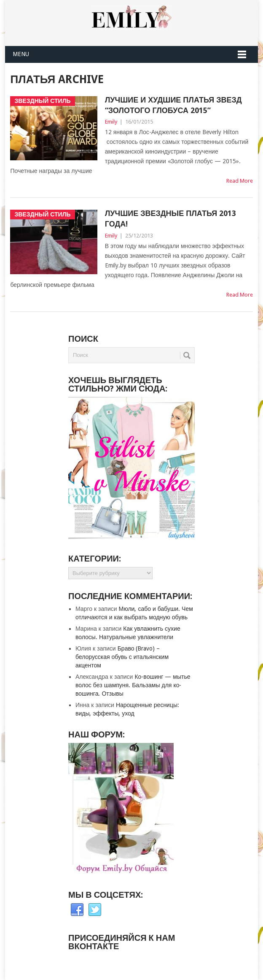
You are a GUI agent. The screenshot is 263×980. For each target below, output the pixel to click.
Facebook (77, 910)
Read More (240, 181)
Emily (111, 122)
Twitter (95, 910)
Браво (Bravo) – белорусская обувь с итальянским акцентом (122, 657)
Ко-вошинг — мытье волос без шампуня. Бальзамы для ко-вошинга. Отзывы (133, 685)
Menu (21, 54)
